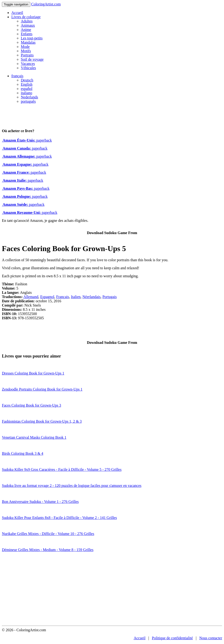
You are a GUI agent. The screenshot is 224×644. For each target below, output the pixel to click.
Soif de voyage (32, 59)
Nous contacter (211, 638)
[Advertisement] (112, 590)
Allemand (31, 297)
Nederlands (29, 97)
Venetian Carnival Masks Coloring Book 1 (34, 437)
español (27, 89)
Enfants (27, 34)
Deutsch (27, 80)
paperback (27, 140)
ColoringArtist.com (46, 4)
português (28, 101)
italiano (26, 93)
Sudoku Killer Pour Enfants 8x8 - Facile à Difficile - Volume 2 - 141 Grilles (59, 518)
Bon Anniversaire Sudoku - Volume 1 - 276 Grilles (40, 502)
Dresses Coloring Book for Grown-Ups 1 (33, 373)
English (27, 84)
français (17, 76)
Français (62, 297)
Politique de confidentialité (172, 638)
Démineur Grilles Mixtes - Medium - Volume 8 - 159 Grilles (48, 550)
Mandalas (28, 42)
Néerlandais (92, 297)
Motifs (26, 51)
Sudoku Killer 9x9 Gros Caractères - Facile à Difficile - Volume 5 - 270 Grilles (62, 469)
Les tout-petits (32, 38)
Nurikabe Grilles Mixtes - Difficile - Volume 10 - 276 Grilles (48, 534)
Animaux (28, 25)
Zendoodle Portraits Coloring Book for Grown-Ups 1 (42, 389)
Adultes (27, 21)
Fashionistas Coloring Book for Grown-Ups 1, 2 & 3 (42, 421)
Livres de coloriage (26, 17)
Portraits (27, 55)
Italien (76, 297)
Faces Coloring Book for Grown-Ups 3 (31, 405)
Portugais (110, 297)
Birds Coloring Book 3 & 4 (23, 453)
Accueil (17, 13)
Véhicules (28, 68)
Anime (26, 30)
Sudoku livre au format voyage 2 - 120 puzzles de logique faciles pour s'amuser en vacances (72, 486)
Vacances (28, 64)
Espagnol (47, 297)
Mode (25, 47)
